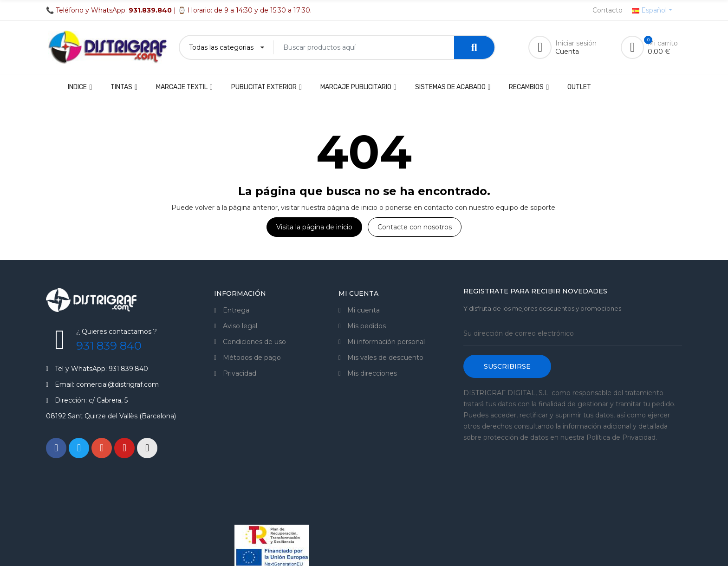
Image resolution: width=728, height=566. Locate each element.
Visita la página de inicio (314, 227)
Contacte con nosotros (415, 227)
